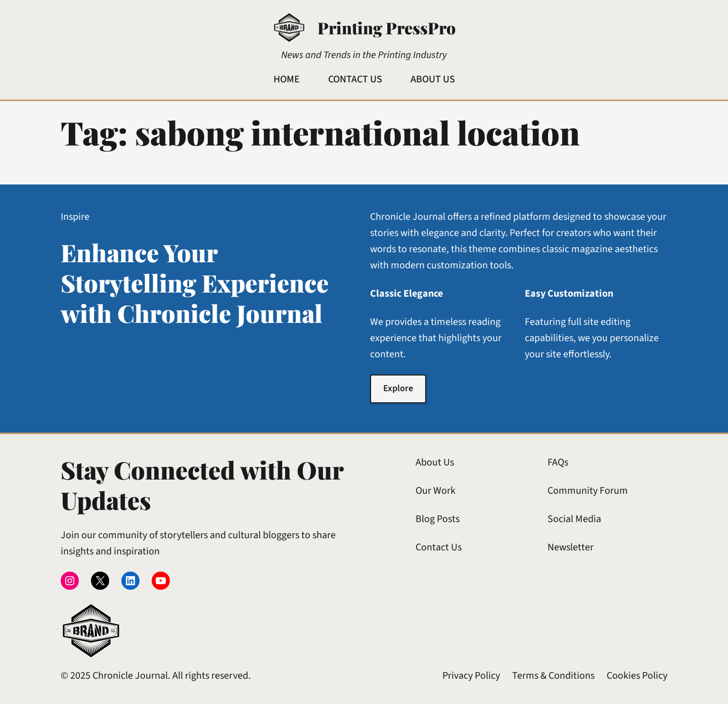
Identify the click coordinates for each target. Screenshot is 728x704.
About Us (435, 462)
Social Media (574, 519)
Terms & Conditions (553, 676)
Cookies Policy (637, 676)
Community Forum (588, 491)
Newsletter (571, 547)
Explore (398, 388)
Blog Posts (438, 519)
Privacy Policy (471, 676)
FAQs (558, 462)
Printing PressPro (386, 28)
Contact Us (439, 547)
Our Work (436, 491)
